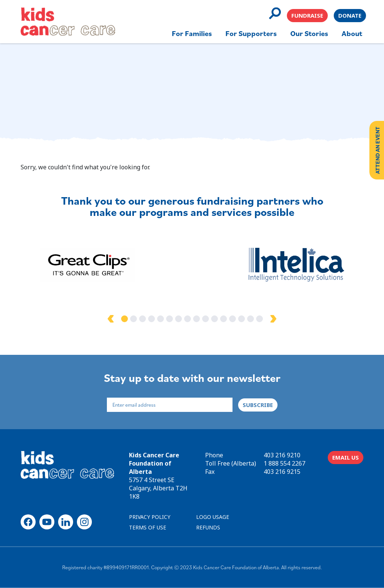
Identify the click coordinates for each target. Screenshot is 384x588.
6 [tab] (169, 319)
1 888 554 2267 (284, 463)
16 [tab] (259, 319)
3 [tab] (142, 319)
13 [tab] (232, 319)
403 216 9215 (282, 472)
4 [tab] (151, 319)
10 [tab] (205, 319)
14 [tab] (241, 319)
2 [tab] (133, 319)
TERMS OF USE (148, 527)
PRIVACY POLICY (150, 517)
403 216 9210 (282, 455)
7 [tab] (178, 319)
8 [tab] (187, 319)
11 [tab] (214, 319)
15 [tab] (250, 319)
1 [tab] (124, 319)
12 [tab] (223, 319)
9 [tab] (196, 319)
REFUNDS (208, 527)
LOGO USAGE (213, 517)
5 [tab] (160, 319)
